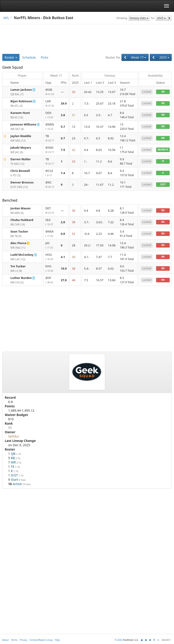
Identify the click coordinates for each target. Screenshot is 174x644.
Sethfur (14, 436)
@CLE (51, 173)
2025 (161, 18)
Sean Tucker (19, 231)
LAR (51, 104)
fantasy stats (139, 18)
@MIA (51, 234)
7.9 (63, 150)
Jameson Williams (23, 124)
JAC (51, 245)
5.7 (63, 127)
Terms (14, 640)
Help (57, 640)
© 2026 (118, 640)
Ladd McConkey (22, 255)
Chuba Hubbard (22, 220)
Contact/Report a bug (41, 640)
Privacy (23, 640)
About (5, 640)
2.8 (63, 222)
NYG (51, 269)
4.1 (63, 257)
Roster (11, 57)
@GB (51, 92)
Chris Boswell (20, 171)
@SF (51, 280)
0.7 (63, 138)
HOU (51, 257)
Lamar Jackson (21, 90)
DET (51, 211)
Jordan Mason (21, 208)
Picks (45, 57)
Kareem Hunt (20, 113)
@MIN (51, 127)
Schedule (29, 57)
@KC (51, 185)
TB (51, 138)
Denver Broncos (22, 182)
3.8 (63, 115)
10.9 (64, 268)
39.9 (64, 103)
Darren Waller (21, 159)
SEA (51, 222)
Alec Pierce (18, 243)
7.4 (63, 173)
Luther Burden (21, 278)
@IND (51, 150)
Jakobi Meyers (21, 148)
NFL (6, 18)
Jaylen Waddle (21, 136)
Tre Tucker (18, 266)
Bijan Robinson (21, 101)
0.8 (63, 234)
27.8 (64, 280)
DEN (51, 115)
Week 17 (139, 57)
